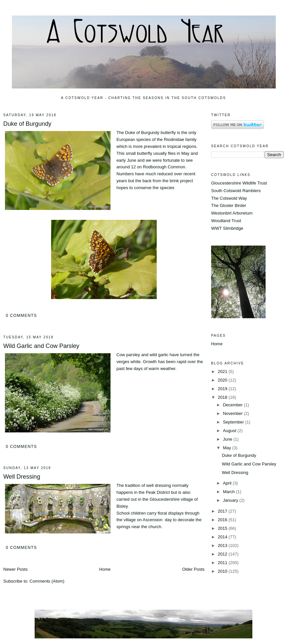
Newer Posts (16, 569)
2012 (223, 554)
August (230, 431)
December (234, 405)
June (228, 439)
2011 (223, 563)
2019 (223, 389)
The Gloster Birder (229, 205)
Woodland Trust (226, 221)
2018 (223, 397)
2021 (223, 372)
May (228, 448)
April (228, 483)
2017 (223, 511)
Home (105, 569)
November (234, 413)
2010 (223, 571)
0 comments (21, 316)
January (231, 500)
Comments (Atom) (47, 581)
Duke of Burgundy (27, 124)
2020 (223, 380)
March (230, 492)
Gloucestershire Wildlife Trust (239, 183)
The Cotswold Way (229, 198)
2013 (223, 545)
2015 (223, 528)
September (234, 422)
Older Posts (193, 569)
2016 (223, 520)
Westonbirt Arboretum (232, 213)
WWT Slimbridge (227, 228)
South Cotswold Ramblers (236, 191)
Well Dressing (22, 477)
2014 (223, 537)
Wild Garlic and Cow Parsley (41, 346)
